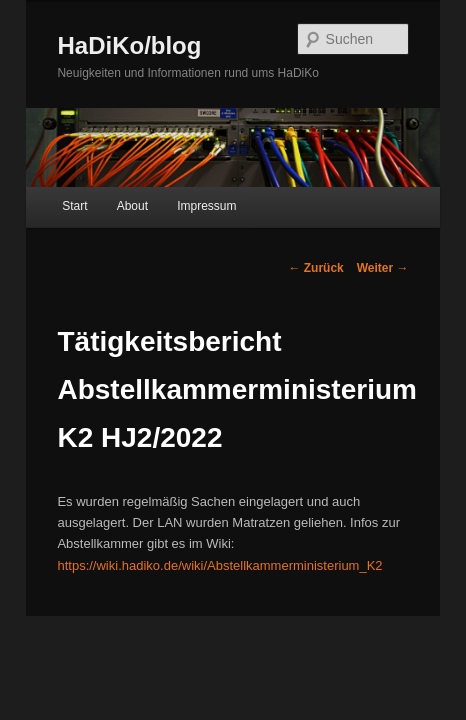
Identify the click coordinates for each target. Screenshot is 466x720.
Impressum (184, 216)
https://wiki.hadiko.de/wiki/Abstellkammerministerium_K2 (264, 553)
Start (52, 216)
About (110, 216)
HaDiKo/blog (107, 45)
